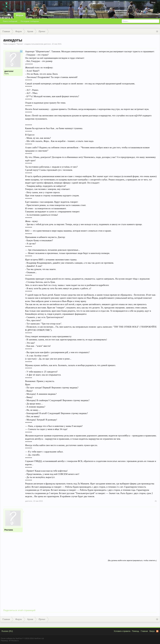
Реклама (9, 530)
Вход (153, 2)
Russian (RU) (7, 631)
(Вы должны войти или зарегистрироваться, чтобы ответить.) (132, 560)
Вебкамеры (48, 15)
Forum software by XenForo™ (22, 638)
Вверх (152, 631)
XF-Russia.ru (14, 641)
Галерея (32, 15)
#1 (156, 501)
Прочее (20, 44)
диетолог (47, 44)
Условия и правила (122, 631)
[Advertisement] (91, 530)
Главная (7, 15)
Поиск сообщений (10, 21)
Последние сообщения (30, 21)
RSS (157, 631)
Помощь (135, 631)
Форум (20, 15)
